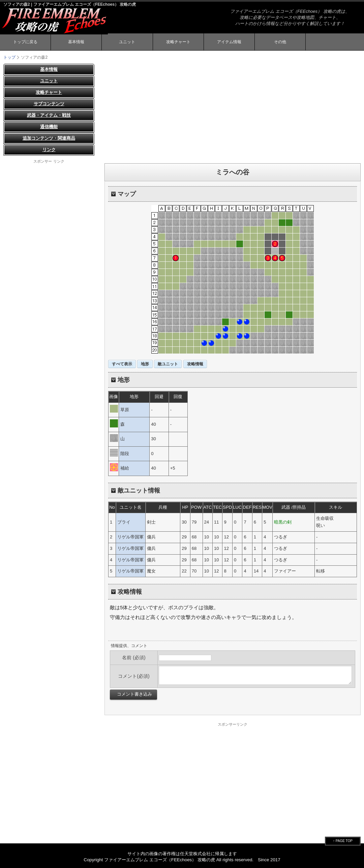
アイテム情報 (229, 42)
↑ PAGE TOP (343, 841)
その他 (280, 42)
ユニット (127, 42)
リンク (49, 150)
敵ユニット (168, 364)
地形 (145, 364)
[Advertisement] (233, 111)
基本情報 (76, 42)
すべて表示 (122, 364)
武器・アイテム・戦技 (49, 115)
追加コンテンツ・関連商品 (49, 138)
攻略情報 (195, 364)
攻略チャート (178, 42)
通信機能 (49, 127)
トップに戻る (25, 42)
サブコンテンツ (49, 104)
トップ (9, 57)
